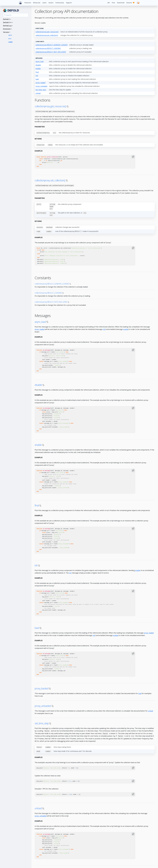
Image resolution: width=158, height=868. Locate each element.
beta (10, 39)
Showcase (37, 3)
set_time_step (41, 90)
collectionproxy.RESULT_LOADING (48, 48)
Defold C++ (7, 22)
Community (60, 3)
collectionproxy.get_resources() (47, 32)
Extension (7, 29)
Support (69, 3)
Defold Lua (7, 26)
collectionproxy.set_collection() (47, 35)
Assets (51, 3)
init (37, 76)
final (37, 72)
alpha (10, 35)
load (37, 79)
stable (10, 42)
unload (38, 93)
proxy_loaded (40, 83)
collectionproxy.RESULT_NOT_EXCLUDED (51, 52)
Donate (130, 3)
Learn (44, 3)
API (109, 3)
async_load (39, 61)
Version (6, 32)
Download (121, 3)
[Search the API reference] (16, 15)
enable (38, 69)
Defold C (6, 19)
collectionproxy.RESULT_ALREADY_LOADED (52, 45)
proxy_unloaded (41, 86)
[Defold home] (20, 3)
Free (113, 3)
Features (28, 3)
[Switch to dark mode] (138, 3)
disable (38, 65)
